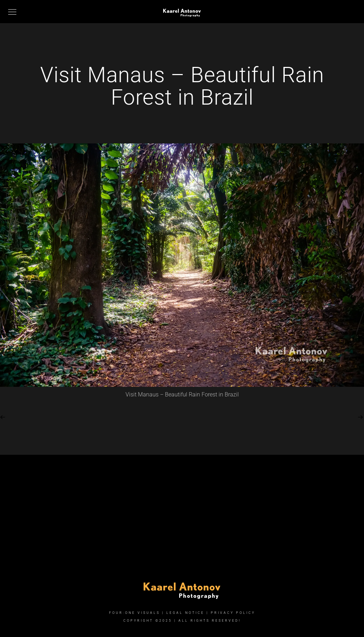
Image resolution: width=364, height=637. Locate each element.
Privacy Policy (233, 613)
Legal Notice (185, 613)
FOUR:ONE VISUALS (135, 613)
